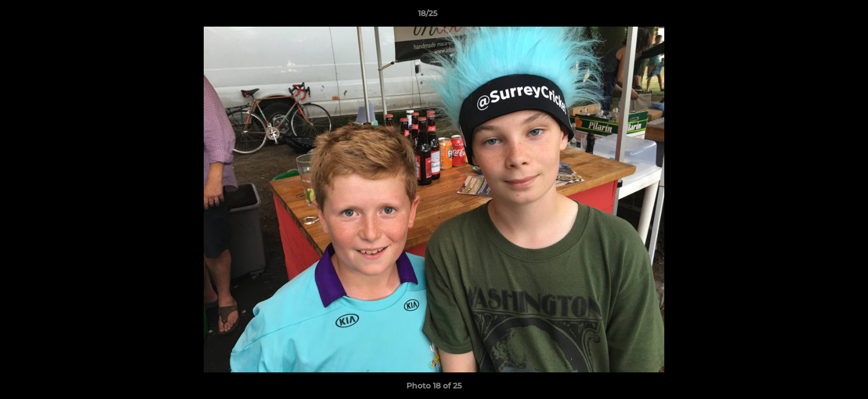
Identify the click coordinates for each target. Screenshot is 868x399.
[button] (821, 16)
